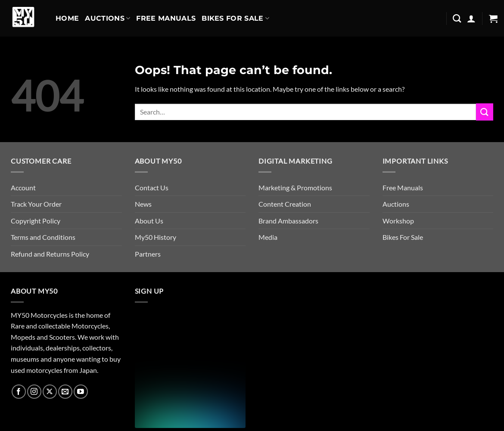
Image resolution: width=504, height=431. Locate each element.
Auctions (107, 19)
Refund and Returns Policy (50, 254)
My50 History (156, 237)
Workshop (398, 221)
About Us (149, 221)
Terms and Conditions (43, 237)
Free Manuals (166, 18)
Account (23, 188)
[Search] (457, 18)
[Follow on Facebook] (19, 392)
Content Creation (285, 204)
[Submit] (485, 112)
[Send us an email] (65, 392)
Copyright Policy (36, 221)
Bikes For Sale (235, 19)
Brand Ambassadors (288, 221)
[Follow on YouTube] (81, 392)
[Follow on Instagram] (34, 392)
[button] (471, 19)
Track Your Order (36, 204)
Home (67, 18)
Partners (148, 254)
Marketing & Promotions (295, 188)
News (143, 204)
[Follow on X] (50, 392)
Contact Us (152, 188)
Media (268, 237)
